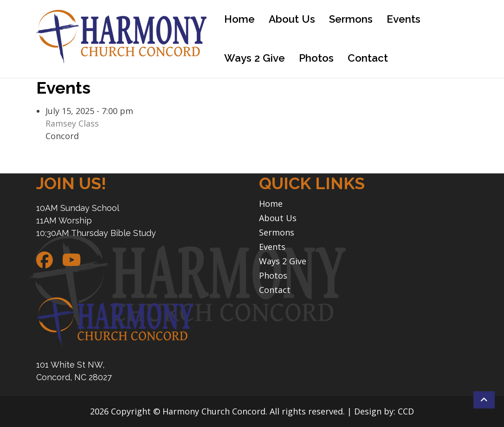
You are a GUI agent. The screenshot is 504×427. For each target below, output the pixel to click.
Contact (368, 58)
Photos (316, 58)
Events (404, 19)
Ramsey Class (72, 123)
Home (239, 19)
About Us (292, 19)
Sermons (351, 19)
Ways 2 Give (255, 58)
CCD (406, 411)
